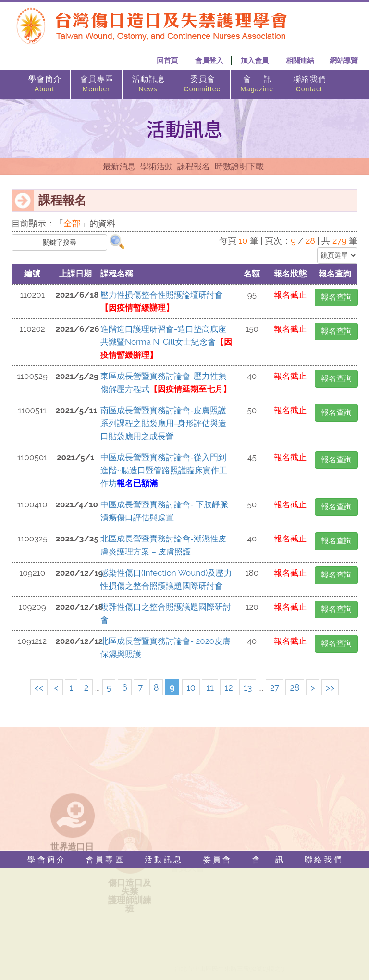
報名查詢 (336, 297)
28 (295, 687)
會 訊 (257, 84)
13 (248, 687)
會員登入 (209, 61)
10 (191, 687)
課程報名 (194, 166)
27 (275, 687)
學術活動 (157, 166)
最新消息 (119, 166)
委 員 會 (203, 84)
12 (228, 687)
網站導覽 (344, 61)
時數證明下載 (239, 166)
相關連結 (300, 61)
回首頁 (167, 61)
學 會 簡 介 (44, 84)
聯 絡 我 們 (309, 84)
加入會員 (255, 61)
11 (210, 687)
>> (330, 687)
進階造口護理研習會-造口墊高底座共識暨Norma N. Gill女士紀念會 (166, 342)
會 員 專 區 (96, 84)
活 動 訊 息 (148, 84)
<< (39, 687)
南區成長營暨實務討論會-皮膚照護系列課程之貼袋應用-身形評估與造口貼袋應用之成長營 (163, 423)
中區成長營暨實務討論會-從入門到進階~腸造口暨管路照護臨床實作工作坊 (164, 470)
